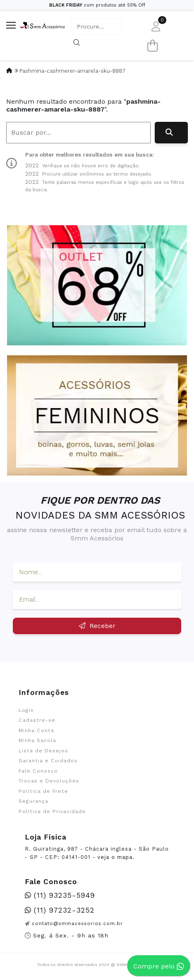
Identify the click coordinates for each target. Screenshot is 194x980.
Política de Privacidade (52, 811)
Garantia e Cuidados (48, 761)
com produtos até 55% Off (97, 5)
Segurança (33, 801)
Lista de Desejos (43, 751)
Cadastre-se (37, 720)
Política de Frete (43, 791)
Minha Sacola (37, 740)
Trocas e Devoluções (49, 781)
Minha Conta (36, 730)
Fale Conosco (38, 771)
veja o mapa (115, 857)
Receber (97, 626)
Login (26, 710)
